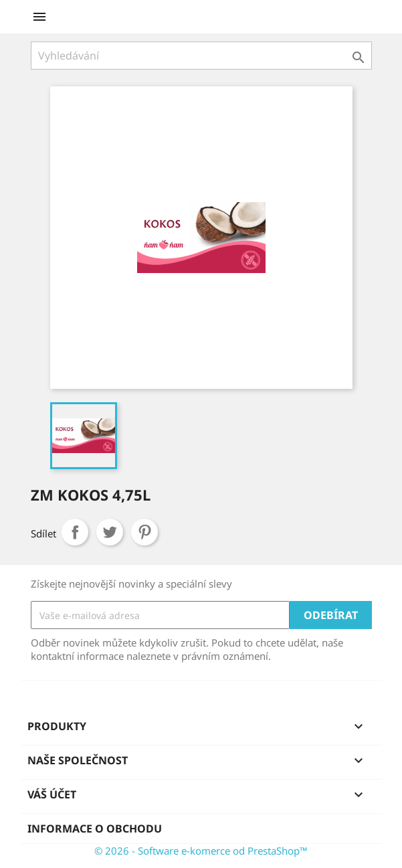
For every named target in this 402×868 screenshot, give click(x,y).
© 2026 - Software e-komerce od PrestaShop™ (201, 851)
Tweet (110, 532)
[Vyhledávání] (201, 56)
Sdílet (75, 532)
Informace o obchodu (95, 829)
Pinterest (144, 532)
